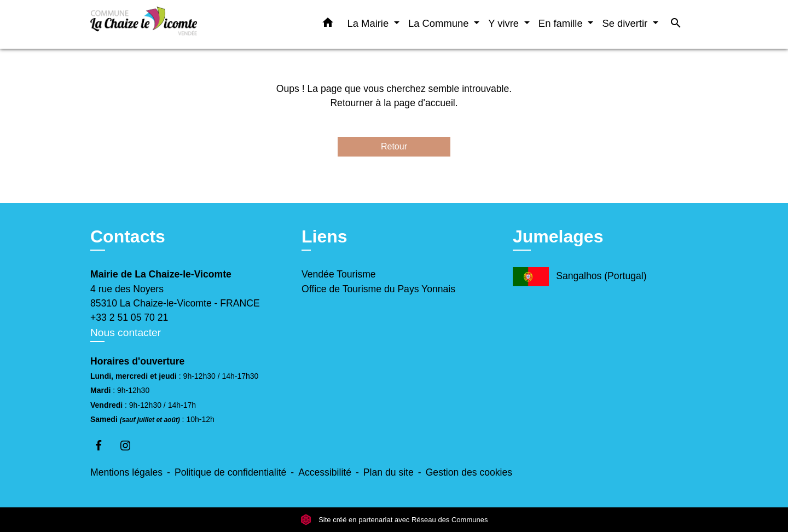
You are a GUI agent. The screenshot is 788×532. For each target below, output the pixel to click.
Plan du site (389, 472)
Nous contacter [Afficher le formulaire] (126, 332)
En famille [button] (562, 23)
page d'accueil (425, 103)
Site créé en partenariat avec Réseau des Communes (394, 520)
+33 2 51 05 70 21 (129, 317)
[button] (328, 25)
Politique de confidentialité (230, 472)
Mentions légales (126, 472)
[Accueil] (159, 24)
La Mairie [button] (370, 23)
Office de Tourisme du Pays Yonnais (378, 289)
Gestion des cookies (469, 472)
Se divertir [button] (626, 23)
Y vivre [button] (505, 23)
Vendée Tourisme (339, 274)
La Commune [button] (440, 23)
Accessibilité (325, 472)
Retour (394, 146)
